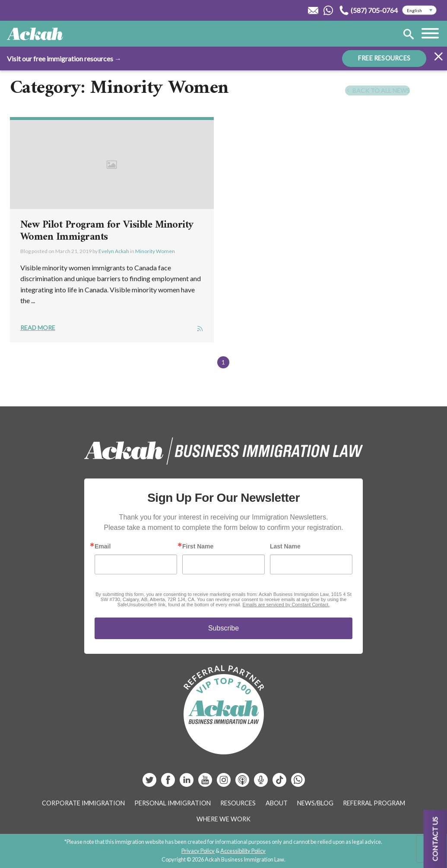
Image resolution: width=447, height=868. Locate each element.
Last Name (285, 546)
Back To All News (377, 90)
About (277, 803)
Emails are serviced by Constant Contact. (286, 605)
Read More (38, 328)
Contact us (435, 839)
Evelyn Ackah (114, 251)
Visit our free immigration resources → (64, 59)
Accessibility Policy (243, 851)
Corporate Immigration (83, 803)
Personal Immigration (173, 803)
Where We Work (223, 819)
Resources (238, 803)
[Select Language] (419, 10)
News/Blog (315, 803)
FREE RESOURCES (384, 58)
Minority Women (155, 251)
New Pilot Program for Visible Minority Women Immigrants (107, 231)
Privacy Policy (198, 851)
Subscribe (223, 628)
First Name (198, 546)
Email (103, 546)
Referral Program (374, 803)
